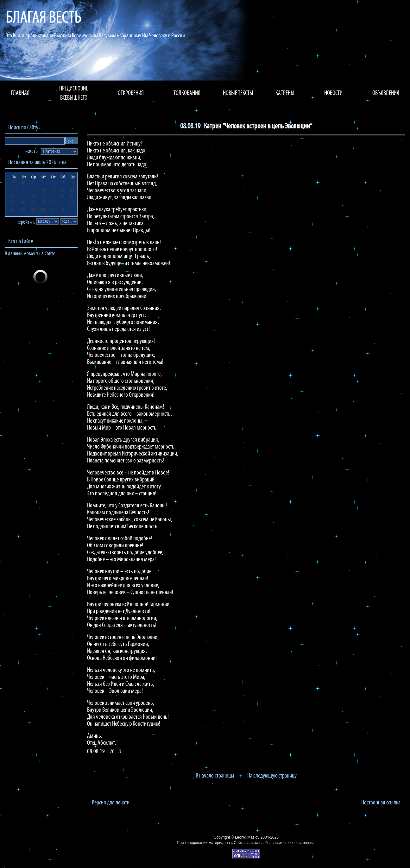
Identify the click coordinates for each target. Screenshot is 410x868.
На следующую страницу (272, 776)
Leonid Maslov (247, 837)
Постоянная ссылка (381, 803)
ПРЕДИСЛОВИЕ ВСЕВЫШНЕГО (74, 93)
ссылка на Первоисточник (268, 843)
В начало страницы (215, 776)
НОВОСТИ (333, 93)
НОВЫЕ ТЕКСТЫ (238, 93)
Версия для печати (111, 803)
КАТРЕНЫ (285, 93)
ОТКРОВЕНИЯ (131, 93)
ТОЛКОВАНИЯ (187, 93)
